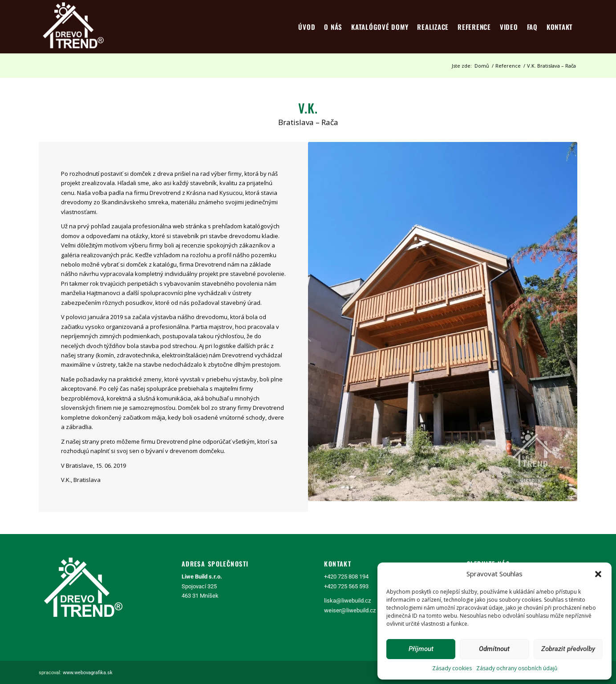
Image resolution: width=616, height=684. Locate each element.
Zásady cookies (452, 668)
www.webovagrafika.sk (88, 673)
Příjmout (421, 649)
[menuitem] (307, 27)
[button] (598, 574)
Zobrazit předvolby (568, 649)
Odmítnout (494, 649)
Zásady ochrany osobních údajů (517, 668)
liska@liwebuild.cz (347, 601)
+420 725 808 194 (346, 577)
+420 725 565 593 (346, 586)
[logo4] (73, 27)
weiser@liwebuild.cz (350, 610)
